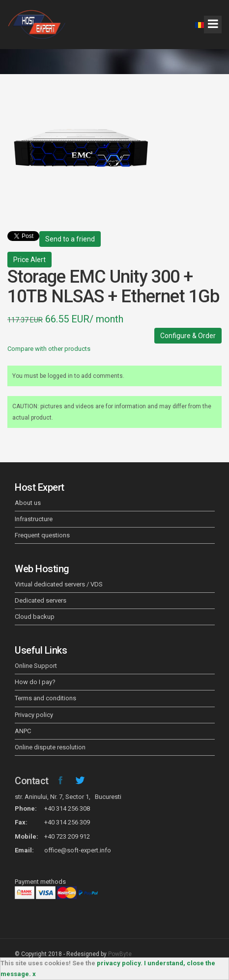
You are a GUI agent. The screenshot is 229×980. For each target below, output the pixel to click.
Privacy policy (34, 715)
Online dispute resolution (50, 747)
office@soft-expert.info (78, 850)
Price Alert (29, 260)
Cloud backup (35, 617)
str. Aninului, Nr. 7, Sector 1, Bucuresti (68, 797)
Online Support (36, 666)
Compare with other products (49, 349)
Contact (32, 781)
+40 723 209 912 (67, 836)
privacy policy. (120, 963)
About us (28, 503)
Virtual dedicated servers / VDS (59, 584)
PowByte (120, 954)
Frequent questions (42, 535)
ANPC (23, 731)
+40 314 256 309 (67, 822)
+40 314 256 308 (67, 808)
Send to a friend (70, 239)
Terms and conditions (45, 698)
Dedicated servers (41, 600)
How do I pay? (35, 682)
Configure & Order (188, 336)
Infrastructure (34, 519)
